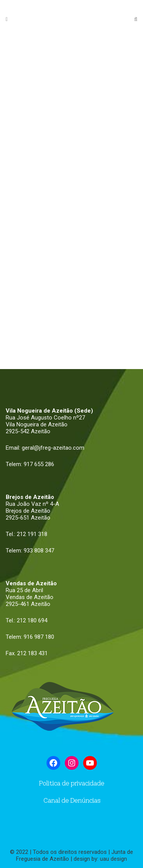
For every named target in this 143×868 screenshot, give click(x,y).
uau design (113, 859)
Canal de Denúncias (72, 800)
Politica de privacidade (71, 783)
